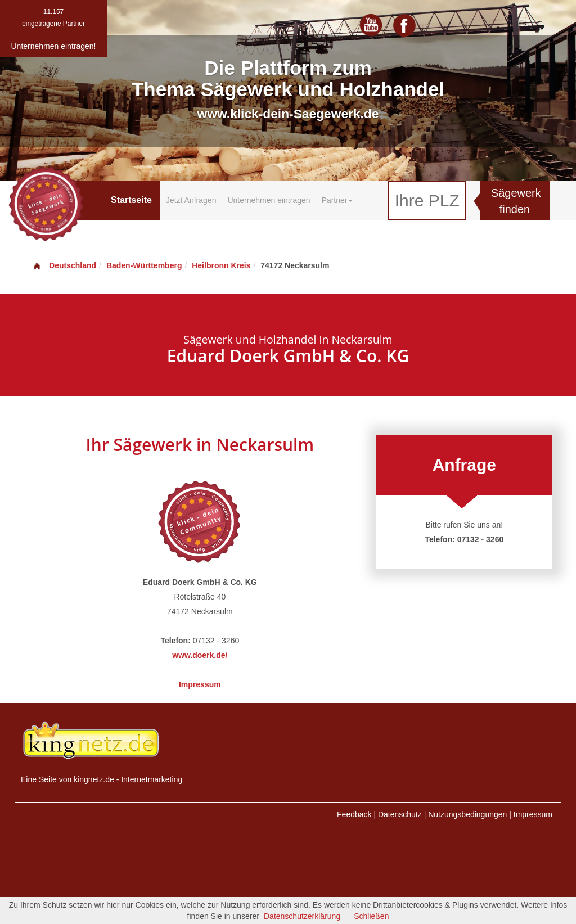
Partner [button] (337, 200)
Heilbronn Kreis (221, 265)
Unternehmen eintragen (269, 200)
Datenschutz (400, 814)
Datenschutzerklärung (302, 916)
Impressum (200, 684)
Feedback (354, 814)
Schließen (371, 916)
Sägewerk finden (516, 201)
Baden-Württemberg (144, 265)
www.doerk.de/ (200, 655)
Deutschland (64, 265)
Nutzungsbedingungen (467, 814)
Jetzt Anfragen (191, 200)
